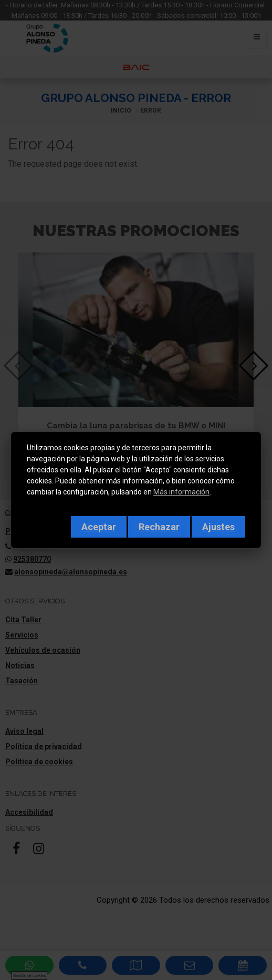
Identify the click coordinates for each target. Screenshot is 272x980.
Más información (181, 492)
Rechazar (159, 527)
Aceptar (99, 527)
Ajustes (218, 527)
